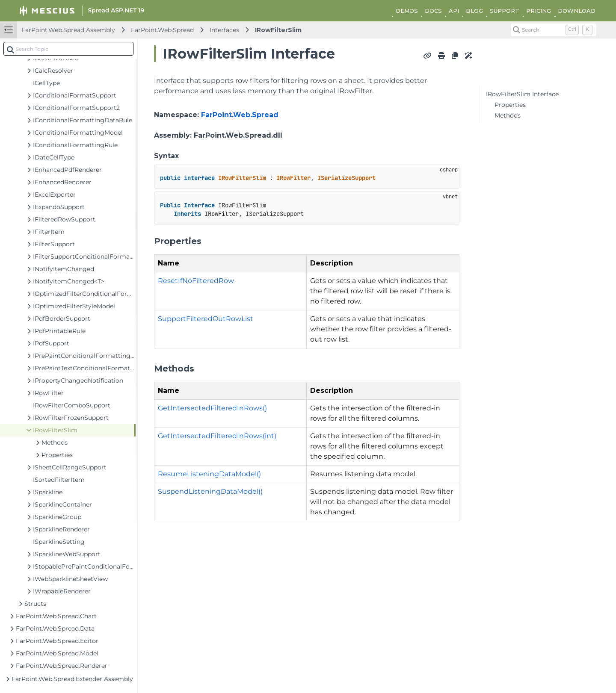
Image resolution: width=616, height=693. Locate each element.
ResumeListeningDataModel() (209, 474)
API (454, 11)
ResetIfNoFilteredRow (196, 281)
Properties (510, 105)
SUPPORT (505, 11)
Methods (508, 115)
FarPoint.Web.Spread (162, 30)
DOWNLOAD (577, 11)
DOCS (433, 11)
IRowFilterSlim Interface (522, 94)
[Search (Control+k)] (554, 30)
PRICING (539, 11)
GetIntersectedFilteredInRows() (212, 408)
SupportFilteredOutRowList (206, 319)
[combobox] (68, 49)
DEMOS (407, 11)
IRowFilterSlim (278, 30)
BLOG (474, 11)
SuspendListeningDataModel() (210, 491)
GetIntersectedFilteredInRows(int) (217, 436)
